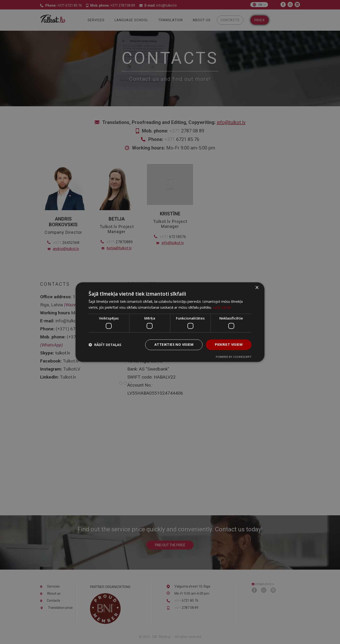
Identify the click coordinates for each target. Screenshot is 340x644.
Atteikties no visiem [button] (174, 344)
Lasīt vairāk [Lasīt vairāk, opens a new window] (222, 307)
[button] (105, 345)
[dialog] (170, 322)
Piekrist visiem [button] (229, 344)
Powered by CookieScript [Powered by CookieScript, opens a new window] (234, 357)
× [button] (257, 288)
